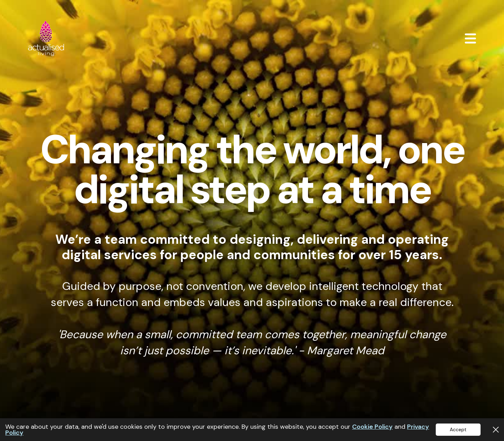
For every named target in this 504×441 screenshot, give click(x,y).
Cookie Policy (372, 427)
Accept (458, 429)
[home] (46, 38)
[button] (470, 38)
